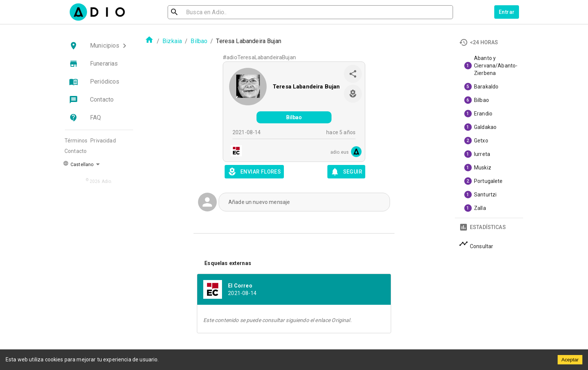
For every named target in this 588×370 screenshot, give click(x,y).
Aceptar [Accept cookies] (570, 360)
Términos (76, 141)
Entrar (507, 12)
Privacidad (103, 141)
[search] (199, 12)
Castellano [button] (78, 164)
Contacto (76, 151)
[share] (353, 74)
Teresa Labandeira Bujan (306, 87)
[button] (99, 46)
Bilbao (199, 41)
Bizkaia (172, 41)
